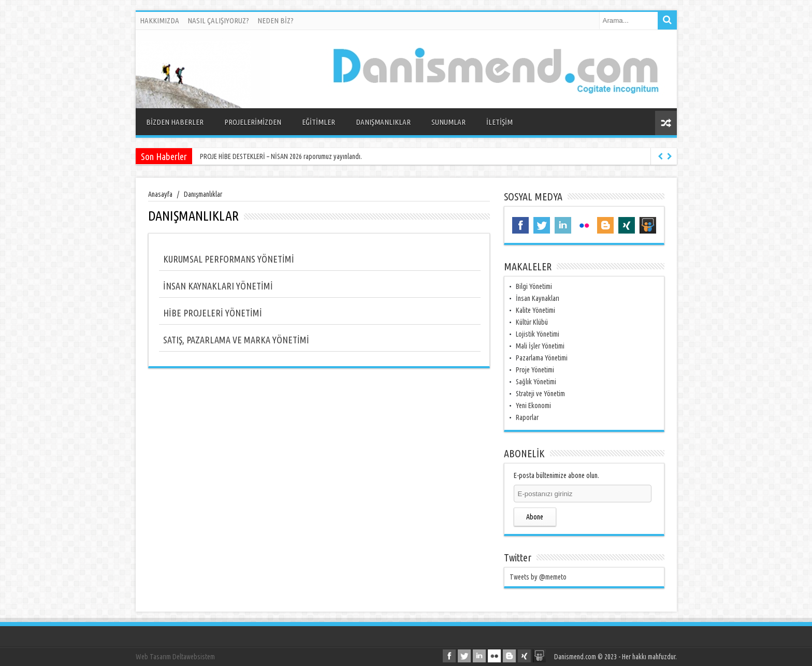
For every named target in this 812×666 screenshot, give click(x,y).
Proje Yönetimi (535, 370)
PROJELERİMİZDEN (253, 122)
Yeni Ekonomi (533, 406)
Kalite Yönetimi (535, 310)
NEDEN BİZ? (275, 20)
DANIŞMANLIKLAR (383, 122)
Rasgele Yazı (666, 123)
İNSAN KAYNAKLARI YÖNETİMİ (218, 286)
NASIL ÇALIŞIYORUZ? (218, 20)
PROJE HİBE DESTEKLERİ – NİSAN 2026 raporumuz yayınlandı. (281, 156)
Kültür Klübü (532, 322)
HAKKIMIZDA (160, 20)
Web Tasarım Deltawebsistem (175, 657)
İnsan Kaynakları (538, 298)
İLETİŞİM (499, 122)
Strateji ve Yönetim (540, 394)
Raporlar (527, 417)
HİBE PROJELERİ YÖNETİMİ (213, 313)
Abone (535, 517)
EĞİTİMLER (318, 122)
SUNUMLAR (448, 122)
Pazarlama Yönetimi (542, 358)
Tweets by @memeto (538, 577)
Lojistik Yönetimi (538, 334)
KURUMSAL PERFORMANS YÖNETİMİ (229, 259)
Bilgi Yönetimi (534, 286)
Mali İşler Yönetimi (540, 346)
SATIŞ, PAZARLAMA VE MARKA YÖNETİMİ (236, 340)
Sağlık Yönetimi (536, 382)
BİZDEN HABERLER (175, 122)
